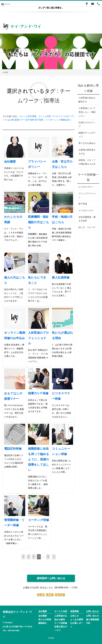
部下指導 (30, 120)
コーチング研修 (39, 520)
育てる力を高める (87, 143)
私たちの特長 (45, 620)
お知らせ (75, 616)
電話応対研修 (13, 449)
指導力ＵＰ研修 (38, 393)
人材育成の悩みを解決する (87, 100)
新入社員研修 (61, 277)
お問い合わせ (92, 616)
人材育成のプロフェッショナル (38, 338)
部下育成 (83, 204)
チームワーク (35, 51)
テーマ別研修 (61, 623)
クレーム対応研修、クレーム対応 (35, 116)
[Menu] (6, 4)
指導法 (57, 51)
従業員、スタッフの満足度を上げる (87, 162)
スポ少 (66, 116)
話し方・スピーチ (87, 227)
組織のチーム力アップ (87, 135)
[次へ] (54, 557)
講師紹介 (43, 623)
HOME (5, 72)
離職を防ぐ (66, 120)
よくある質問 (77, 620)
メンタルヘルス (86, 210)
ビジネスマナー (86, 187)
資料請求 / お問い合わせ (51, 578)
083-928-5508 (51, 595)
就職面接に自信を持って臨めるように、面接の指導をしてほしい (39, 459)
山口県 (11, 120)
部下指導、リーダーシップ (48, 120)
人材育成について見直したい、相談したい (87, 112)
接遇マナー (20, 120)
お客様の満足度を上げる (87, 152)
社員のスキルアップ (87, 124)
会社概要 (10, 162)
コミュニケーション (87, 195)
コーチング (57, 116)
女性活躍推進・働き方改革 (87, 219)
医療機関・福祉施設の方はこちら (39, 222)
